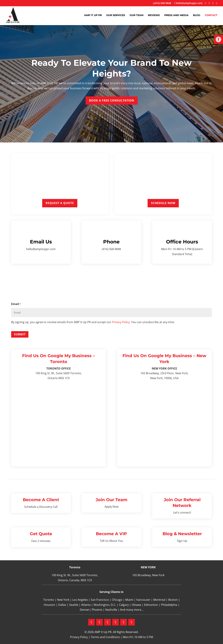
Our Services (116, 15)
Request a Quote (60, 203)
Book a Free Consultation (112, 100)
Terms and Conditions (105, 637)
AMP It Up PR (93, 15)
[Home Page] (13, 15)
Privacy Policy (121, 322)
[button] (218, 39)
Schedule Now (163, 203)
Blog (197, 15)
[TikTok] (217, 3)
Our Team (137, 15)
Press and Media (176, 15)
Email (16, 304)
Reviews (154, 15)
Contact (211, 15)
